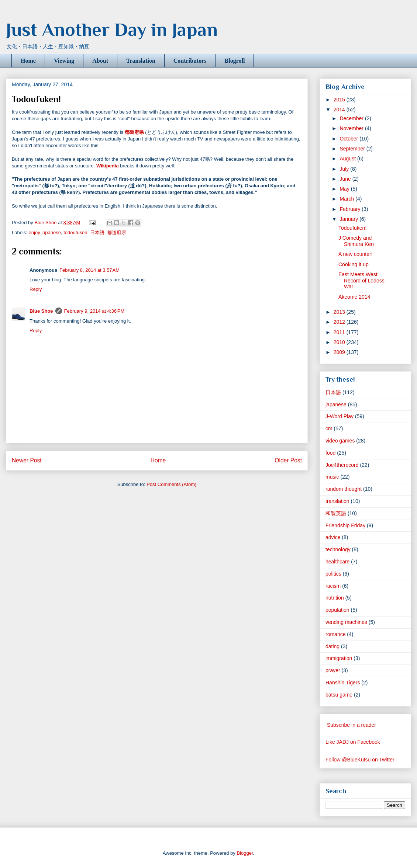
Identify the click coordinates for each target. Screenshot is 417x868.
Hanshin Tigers (343, 683)
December (352, 118)
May (345, 189)
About (100, 61)
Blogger (245, 853)
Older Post (288, 460)
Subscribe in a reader (351, 725)
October (349, 139)
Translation (141, 61)
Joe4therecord (342, 465)
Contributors (190, 61)
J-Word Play (340, 416)
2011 (340, 332)
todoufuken (75, 232)
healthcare (337, 562)
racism (333, 586)
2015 (340, 100)
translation (337, 501)
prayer (333, 670)
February (351, 209)
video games (340, 441)
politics (333, 574)
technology (338, 549)
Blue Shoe (41, 311)
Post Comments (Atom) (171, 484)
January (349, 219)
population (337, 610)
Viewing (64, 61)
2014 (340, 110)
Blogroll (235, 61)
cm (329, 428)
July (345, 169)
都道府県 (117, 232)
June (346, 179)
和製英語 (336, 513)
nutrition (335, 598)
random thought (344, 489)
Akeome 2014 (354, 297)
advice (333, 537)
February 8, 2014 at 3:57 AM (89, 270)
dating (332, 646)
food (330, 453)
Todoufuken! (352, 228)
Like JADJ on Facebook (353, 742)
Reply (36, 289)
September (353, 149)
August (348, 159)
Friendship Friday (345, 525)
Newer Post (27, 460)
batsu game (339, 695)
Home (28, 61)
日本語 (97, 232)
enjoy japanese (45, 232)
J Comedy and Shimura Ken (356, 241)
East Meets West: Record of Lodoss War (361, 281)
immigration (339, 658)
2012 (340, 322)
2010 (340, 342)
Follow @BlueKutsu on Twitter (360, 760)
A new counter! (356, 254)
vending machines (346, 622)
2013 (340, 312)
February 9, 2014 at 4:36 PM (94, 311)
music (332, 477)
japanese (336, 405)
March (347, 199)
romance (335, 634)
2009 (340, 352)
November (352, 128)
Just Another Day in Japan (112, 29)
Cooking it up (354, 264)
